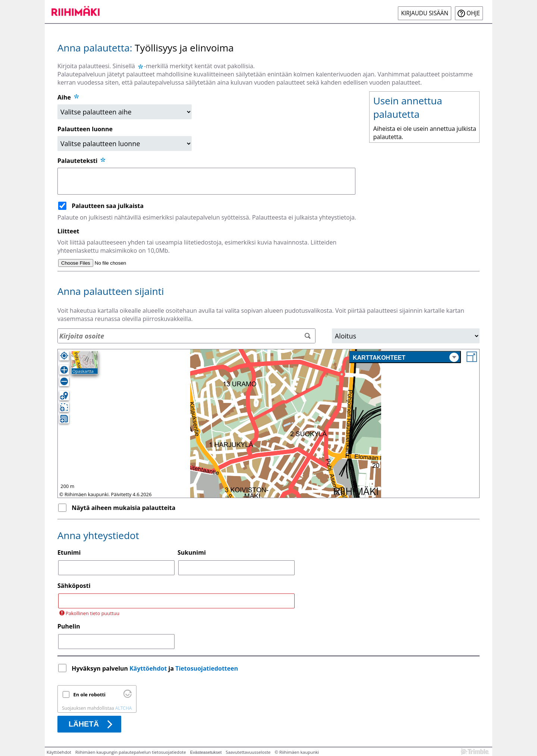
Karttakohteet (406, 357)
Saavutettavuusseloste (248, 752)
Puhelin (69, 626)
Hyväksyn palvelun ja (156, 668)
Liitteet (68, 231)
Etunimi (69, 552)
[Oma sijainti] (64, 356)
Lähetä (84, 724)
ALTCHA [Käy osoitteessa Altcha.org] (123, 708)
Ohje (473, 13)
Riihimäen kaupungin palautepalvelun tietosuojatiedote (131, 752)
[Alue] (406, 336)
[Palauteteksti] (206, 181)
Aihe (64, 97)
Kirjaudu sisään (425, 13)
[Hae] (308, 336)
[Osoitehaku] (186, 336)
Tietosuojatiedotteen (207, 668)
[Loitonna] (64, 381)
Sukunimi (192, 552)
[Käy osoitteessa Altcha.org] (128, 696)
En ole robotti (89, 694)
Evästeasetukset (206, 752)
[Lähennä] (64, 370)
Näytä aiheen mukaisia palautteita (123, 508)
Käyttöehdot (148, 668)
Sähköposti (74, 586)
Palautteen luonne (85, 129)
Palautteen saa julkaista (108, 206)
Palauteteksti (82, 161)
